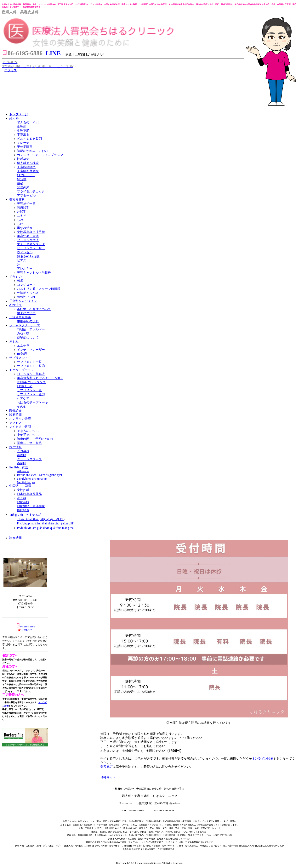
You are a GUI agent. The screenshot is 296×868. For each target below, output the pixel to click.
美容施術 (106, 767)
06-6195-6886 (25, 627)
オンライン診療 (263, 759)
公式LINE (26, 630)
